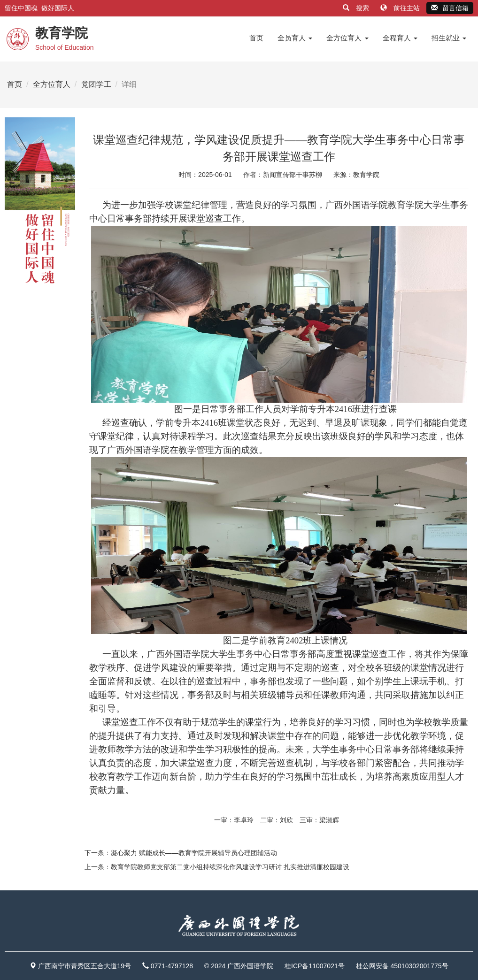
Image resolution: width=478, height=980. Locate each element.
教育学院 (366, 175)
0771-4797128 (172, 966)
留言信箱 (450, 8)
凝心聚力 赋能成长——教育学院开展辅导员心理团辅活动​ (194, 853)
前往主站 (401, 8)
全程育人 (400, 38)
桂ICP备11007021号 (315, 966)
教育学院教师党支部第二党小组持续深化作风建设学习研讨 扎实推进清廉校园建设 (230, 867)
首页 (256, 38)
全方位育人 (347, 38)
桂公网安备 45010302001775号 (402, 966)
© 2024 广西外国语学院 (239, 966)
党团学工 (96, 84)
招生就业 (449, 38)
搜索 (357, 8)
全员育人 (295, 38)
